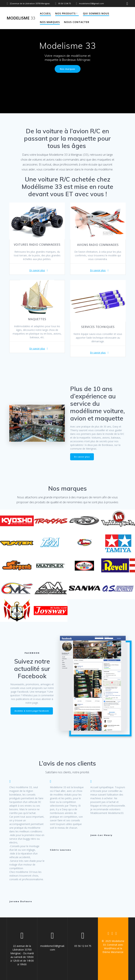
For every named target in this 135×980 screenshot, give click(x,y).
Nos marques (50, 22)
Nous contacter (77, 22)
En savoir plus (37, 270)
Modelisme (21, 18)
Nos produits (65, 13)
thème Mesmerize (113, 952)
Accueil (45, 13)
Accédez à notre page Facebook (32, 711)
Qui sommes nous (96, 13)
